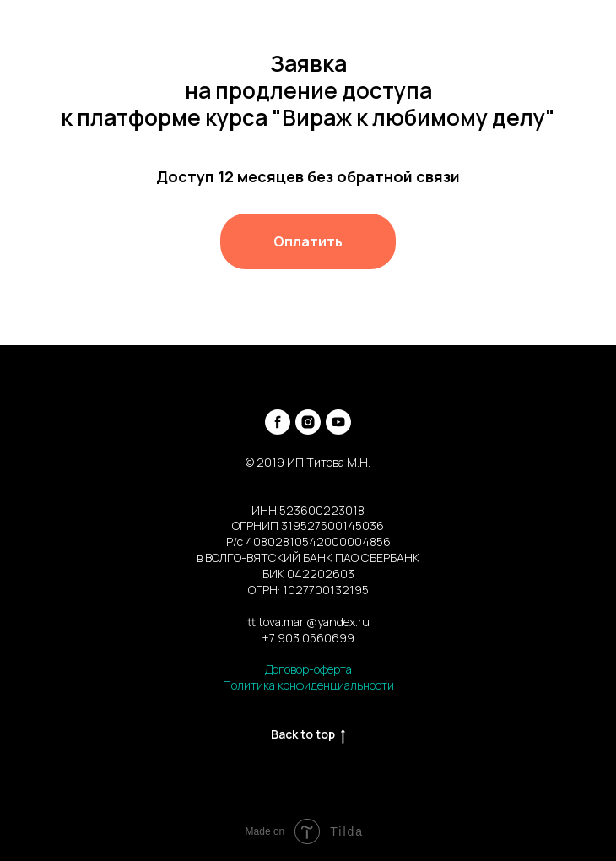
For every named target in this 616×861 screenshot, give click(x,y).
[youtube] (338, 422)
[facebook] (278, 422)
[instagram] (308, 422)
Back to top (308, 735)
